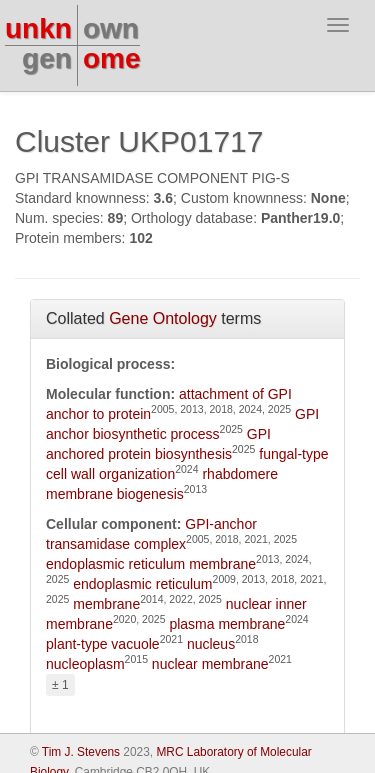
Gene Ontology (163, 318)
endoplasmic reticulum (142, 584)
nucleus (211, 644)
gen (47, 58)
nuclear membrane (210, 664)
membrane (106, 604)
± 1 (60, 685)
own (111, 28)
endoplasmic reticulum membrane (151, 564)
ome (112, 58)
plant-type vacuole (103, 644)
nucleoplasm (85, 664)
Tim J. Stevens (81, 752)
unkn (38, 28)
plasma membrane (227, 624)
